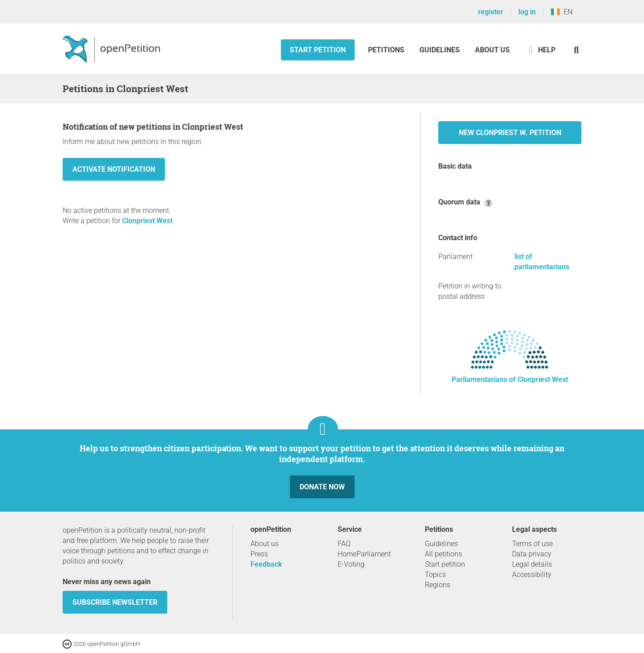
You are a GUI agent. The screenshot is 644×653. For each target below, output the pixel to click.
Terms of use (532, 544)
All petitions (443, 554)
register (491, 12)
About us (492, 50)
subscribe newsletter (115, 602)
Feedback (266, 564)
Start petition (318, 50)
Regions (438, 585)
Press (259, 554)
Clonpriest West (147, 221)
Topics (435, 575)
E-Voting (351, 564)
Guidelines (440, 50)
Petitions (387, 50)
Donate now (322, 487)
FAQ (344, 544)
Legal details (532, 564)
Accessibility (532, 575)
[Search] (576, 50)
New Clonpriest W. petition (510, 133)
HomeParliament (364, 554)
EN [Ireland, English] (562, 12)
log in (527, 12)
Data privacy (532, 554)
